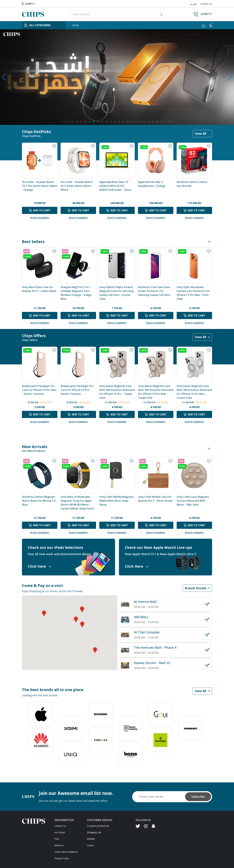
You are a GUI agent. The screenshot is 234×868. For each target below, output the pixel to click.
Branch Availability (40, 218)
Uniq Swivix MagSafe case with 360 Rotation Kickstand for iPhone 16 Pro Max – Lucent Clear (194, 392)
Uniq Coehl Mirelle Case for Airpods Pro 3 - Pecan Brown (155, 499)
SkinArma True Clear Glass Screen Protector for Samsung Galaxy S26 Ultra (154, 291)
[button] (64, 122)
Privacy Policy (62, 858)
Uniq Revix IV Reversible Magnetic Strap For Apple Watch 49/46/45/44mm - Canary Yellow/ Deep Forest (77, 502)
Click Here (136, 566)
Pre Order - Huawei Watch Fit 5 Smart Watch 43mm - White (77, 186)
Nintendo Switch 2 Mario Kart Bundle (192, 184)
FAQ (57, 839)
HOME (75, 25)
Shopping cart (94, 832)
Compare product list (98, 826)
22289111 (30, 4)
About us (59, 845)
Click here (39, 566)
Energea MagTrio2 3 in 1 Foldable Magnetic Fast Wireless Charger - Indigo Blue (76, 293)
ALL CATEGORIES (37, 25)
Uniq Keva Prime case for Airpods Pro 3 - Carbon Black (39, 289)
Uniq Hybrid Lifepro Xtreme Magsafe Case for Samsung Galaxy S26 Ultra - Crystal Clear (116, 293)
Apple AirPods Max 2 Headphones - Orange (152, 184)
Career (90, 845)
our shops (60, 832)
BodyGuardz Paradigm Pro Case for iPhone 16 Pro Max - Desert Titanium (39, 390)
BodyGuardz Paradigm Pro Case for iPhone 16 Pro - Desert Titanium (77, 390)
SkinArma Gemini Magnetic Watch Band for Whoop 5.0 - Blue (39, 501)
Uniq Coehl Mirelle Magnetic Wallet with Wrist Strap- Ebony (117, 501)
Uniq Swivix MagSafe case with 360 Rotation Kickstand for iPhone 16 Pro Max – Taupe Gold (156, 392)
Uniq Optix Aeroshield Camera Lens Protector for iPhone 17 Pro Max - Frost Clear (193, 293)
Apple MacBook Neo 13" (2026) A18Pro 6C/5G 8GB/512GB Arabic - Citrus (115, 186)
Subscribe (198, 797)
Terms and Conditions (66, 852)
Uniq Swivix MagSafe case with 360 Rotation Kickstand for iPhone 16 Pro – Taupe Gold (117, 392)
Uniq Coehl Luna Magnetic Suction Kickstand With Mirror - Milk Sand (193, 501)
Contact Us (206, 4)
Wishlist (91, 839)
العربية (193, 4)
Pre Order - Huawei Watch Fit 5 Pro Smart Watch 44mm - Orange (40, 186)
